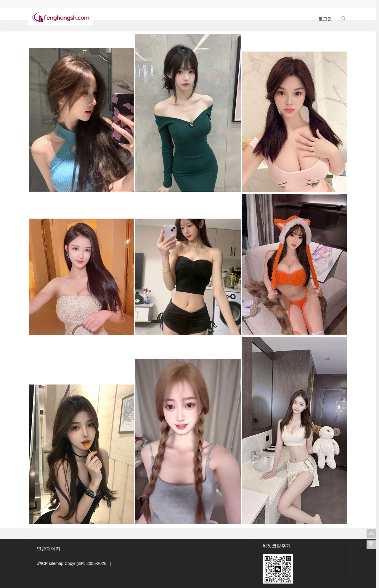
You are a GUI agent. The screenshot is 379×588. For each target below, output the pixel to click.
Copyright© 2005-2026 (85, 563)
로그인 (325, 19)
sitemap (56, 563)
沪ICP (42, 563)
